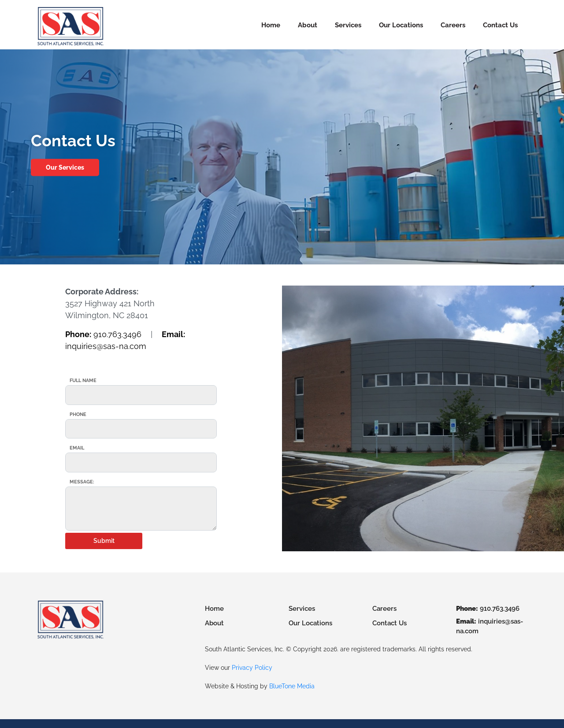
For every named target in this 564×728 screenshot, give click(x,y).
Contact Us (500, 25)
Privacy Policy (252, 668)
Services (348, 25)
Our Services (65, 167)
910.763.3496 (103, 334)
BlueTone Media (292, 686)
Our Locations (401, 25)
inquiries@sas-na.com (490, 626)
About (308, 25)
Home (271, 25)
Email (77, 448)
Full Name (83, 381)
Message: (82, 482)
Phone (78, 414)
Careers (453, 25)
